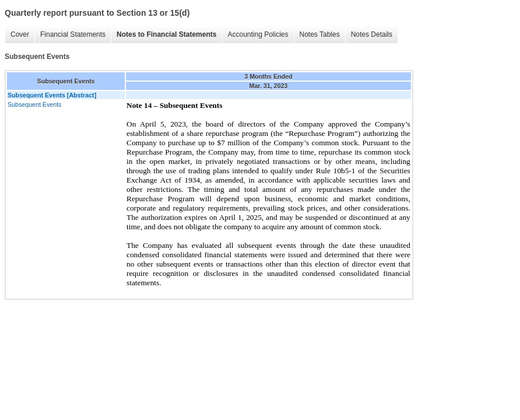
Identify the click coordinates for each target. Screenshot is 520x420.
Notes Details (372, 34)
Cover (20, 34)
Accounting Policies (258, 34)
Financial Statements (73, 34)
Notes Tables (320, 34)
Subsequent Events (34, 104)
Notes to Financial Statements (166, 34)
